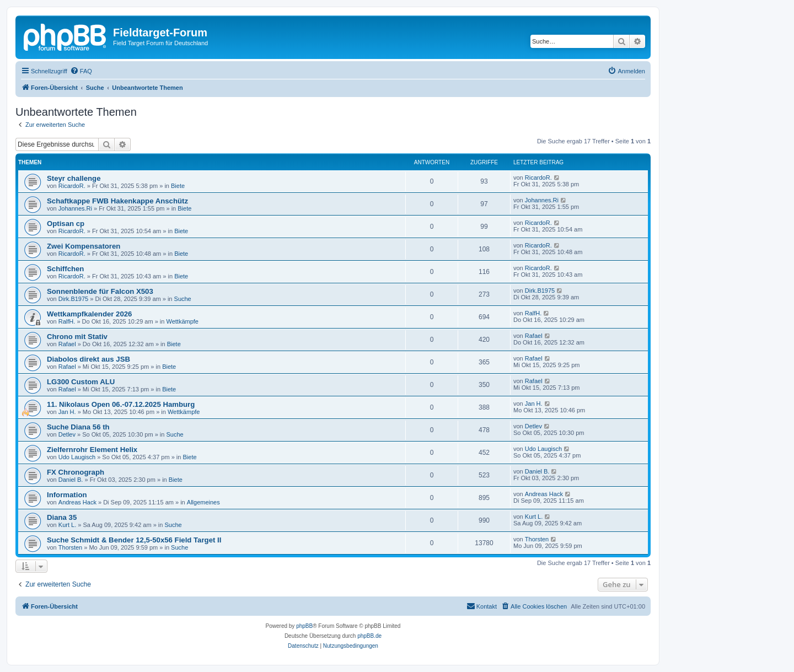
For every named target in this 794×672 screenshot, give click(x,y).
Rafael (67, 344)
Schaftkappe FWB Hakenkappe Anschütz (117, 201)
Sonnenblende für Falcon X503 (100, 291)
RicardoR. (72, 186)
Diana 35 (62, 517)
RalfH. (67, 321)
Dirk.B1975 (73, 299)
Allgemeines (203, 502)
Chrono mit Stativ (77, 337)
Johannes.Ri (75, 208)
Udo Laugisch (77, 457)
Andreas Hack (77, 502)
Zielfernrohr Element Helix (92, 450)
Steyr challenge (74, 178)
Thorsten (70, 547)
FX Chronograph (76, 472)
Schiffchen (65, 269)
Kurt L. (67, 525)
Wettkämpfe (182, 321)
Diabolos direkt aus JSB (88, 359)
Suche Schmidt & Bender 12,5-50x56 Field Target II (134, 540)
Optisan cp (66, 224)
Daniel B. (71, 480)
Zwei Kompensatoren (84, 246)
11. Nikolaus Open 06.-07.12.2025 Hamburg (121, 404)
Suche (183, 299)
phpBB (304, 626)
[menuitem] (81, 71)
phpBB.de (369, 636)
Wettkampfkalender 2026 (89, 314)
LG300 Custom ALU (81, 382)
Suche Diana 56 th (78, 427)
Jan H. (67, 412)
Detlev (67, 434)
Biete (178, 186)
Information (67, 495)
